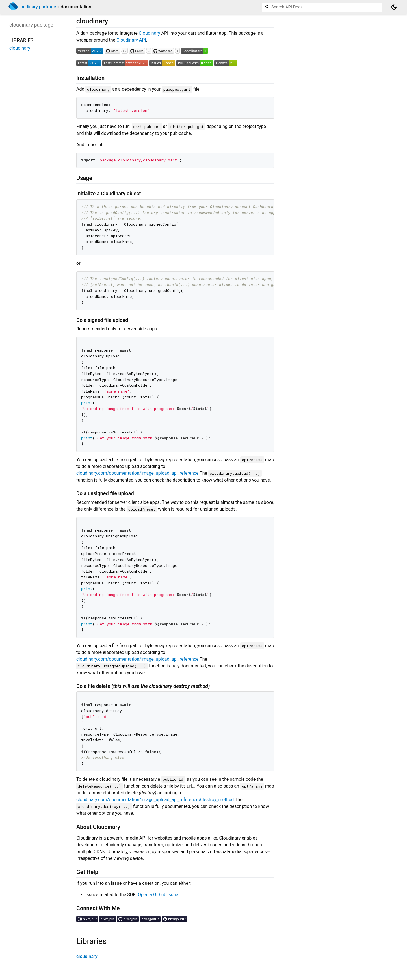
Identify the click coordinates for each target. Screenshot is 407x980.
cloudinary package (36, 7)
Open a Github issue (158, 895)
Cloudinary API (131, 40)
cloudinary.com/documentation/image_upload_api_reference (138, 473)
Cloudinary (150, 33)
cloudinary (87, 956)
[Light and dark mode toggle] (394, 7)
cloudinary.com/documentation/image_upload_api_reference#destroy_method (155, 800)
